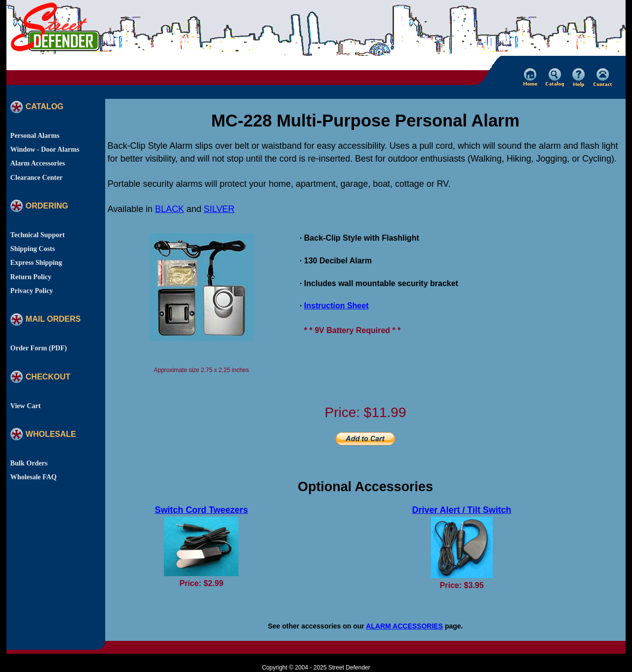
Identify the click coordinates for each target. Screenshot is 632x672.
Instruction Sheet (336, 306)
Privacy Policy (32, 291)
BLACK (170, 209)
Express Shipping (36, 262)
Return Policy (31, 277)
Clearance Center (37, 177)
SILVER (219, 209)
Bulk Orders (29, 463)
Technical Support (38, 235)
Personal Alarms (35, 135)
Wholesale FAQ (34, 477)
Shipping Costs (33, 249)
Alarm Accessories (38, 163)
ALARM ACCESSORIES (404, 626)
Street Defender (349, 668)
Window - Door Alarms (45, 149)
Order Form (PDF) (39, 348)
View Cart (26, 406)
